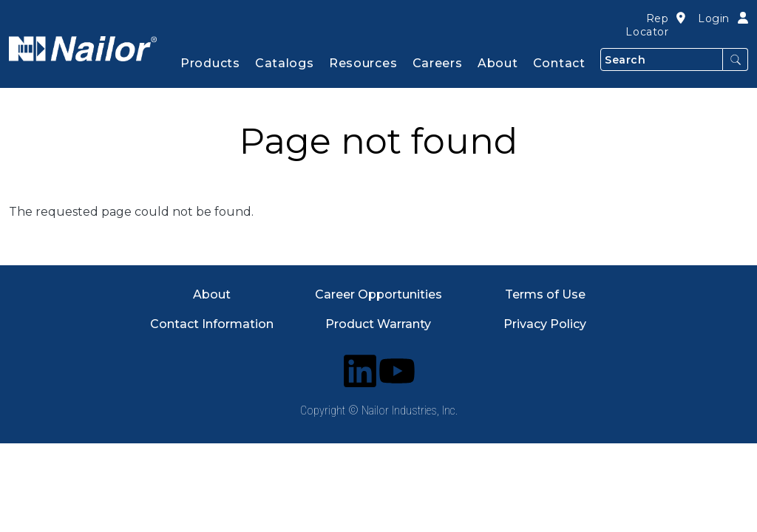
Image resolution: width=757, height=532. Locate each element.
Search (736, 59)
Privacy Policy (545, 324)
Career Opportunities (378, 294)
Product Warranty (378, 324)
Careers (438, 63)
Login (714, 18)
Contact (559, 63)
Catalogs (285, 63)
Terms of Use (545, 294)
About (212, 294)
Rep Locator (647, 25)
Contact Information (212, 324)
